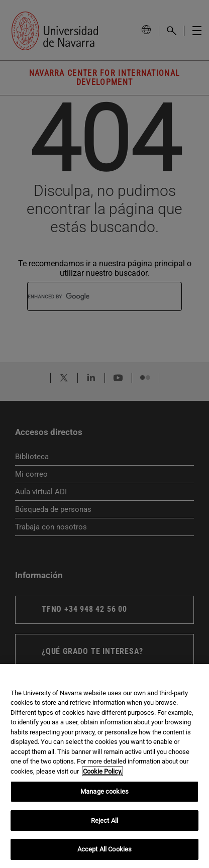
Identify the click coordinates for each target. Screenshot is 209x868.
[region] (104, 766)
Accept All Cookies (104, 849)
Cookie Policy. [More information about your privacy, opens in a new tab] (102, 771)
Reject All (104, 821)
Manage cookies (104, 791)
